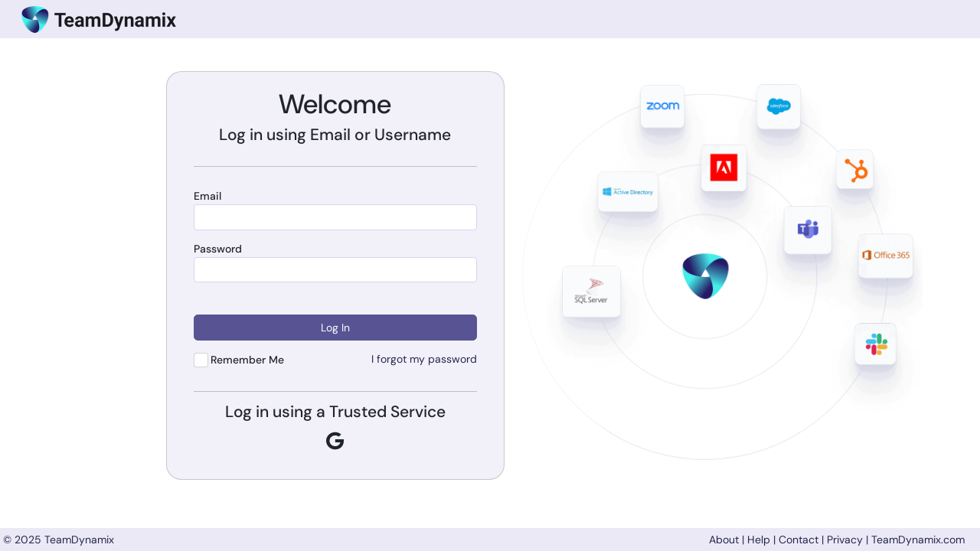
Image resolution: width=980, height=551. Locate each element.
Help (759, 540)
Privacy (845, 540)
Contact (799, 540)
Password (218, 249)
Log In (335, 328)
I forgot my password (424, 359)
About (724, 540)
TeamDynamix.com (918, 540)
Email (207, 196)
